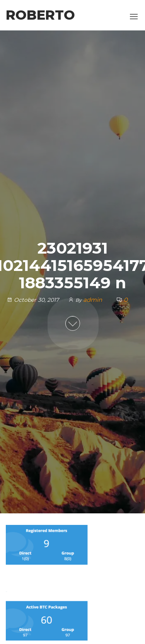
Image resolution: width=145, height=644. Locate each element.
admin (93, 300)
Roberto (40, 15)
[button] (134, 17)
